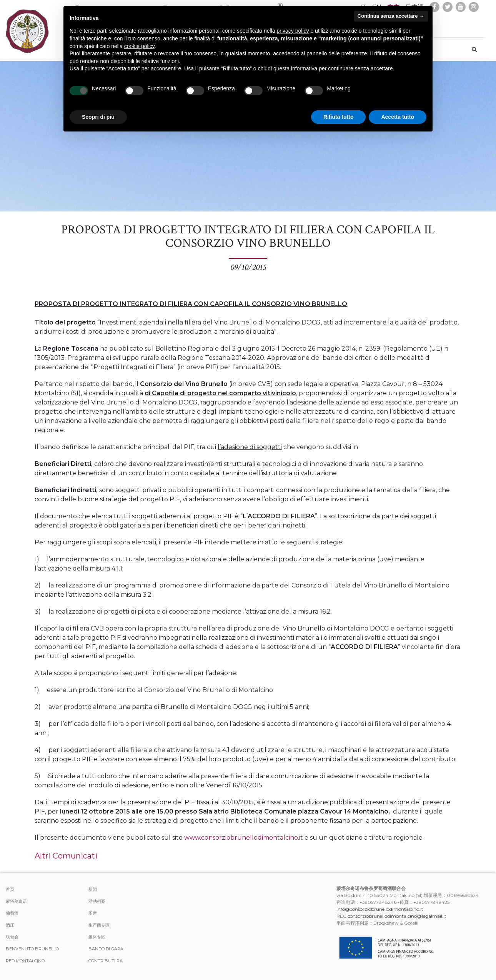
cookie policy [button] (139, 46)
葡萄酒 (12, 913)
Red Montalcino (25, 961)
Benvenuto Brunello (32, 949)
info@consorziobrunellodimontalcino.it (380, 909)
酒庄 (10, 925)
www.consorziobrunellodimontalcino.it (244, 838)
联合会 (12, 937)
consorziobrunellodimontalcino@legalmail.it (397, 916)
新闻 (93, 889)
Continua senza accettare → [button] (391, 16)
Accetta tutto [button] (398, 117)
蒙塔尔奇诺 (16, 901)
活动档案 (97, 901)
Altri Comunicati (66, 856)
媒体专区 (97, 937)
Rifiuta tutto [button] (339, 117)
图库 (93, 913)
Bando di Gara (106, 949)
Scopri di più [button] (98, 117)
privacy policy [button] (293, 31)
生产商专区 (99, 925)
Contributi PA (106, 961)
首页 (10, 889)
